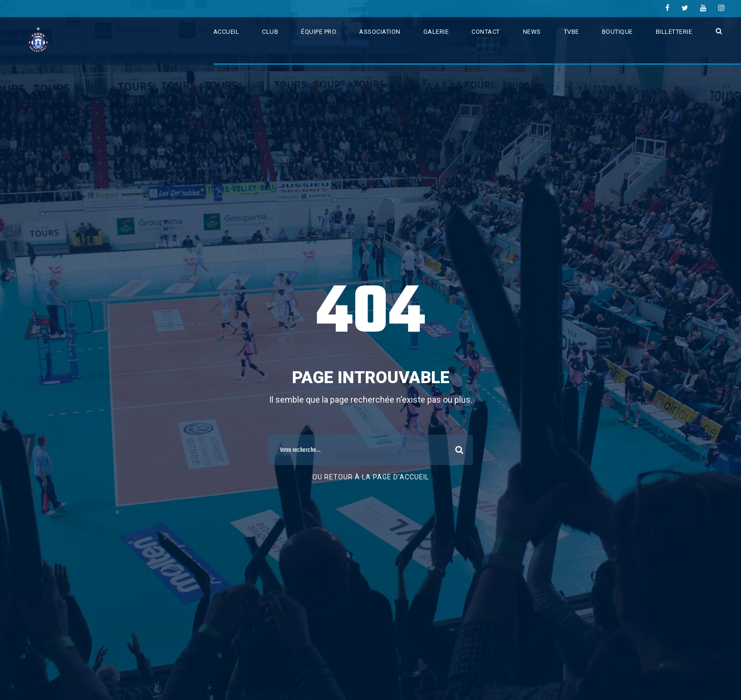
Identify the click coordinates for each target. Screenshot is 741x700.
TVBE (571, 32)
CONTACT (486, 32)
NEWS (532, 32)
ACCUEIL (226, 32)
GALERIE (436, 32)
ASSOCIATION (380, 32)
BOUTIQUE (617, 32)
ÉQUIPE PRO (319, 32)
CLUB (270, 32)
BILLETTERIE (674, 32)
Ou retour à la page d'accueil (371, 477)
